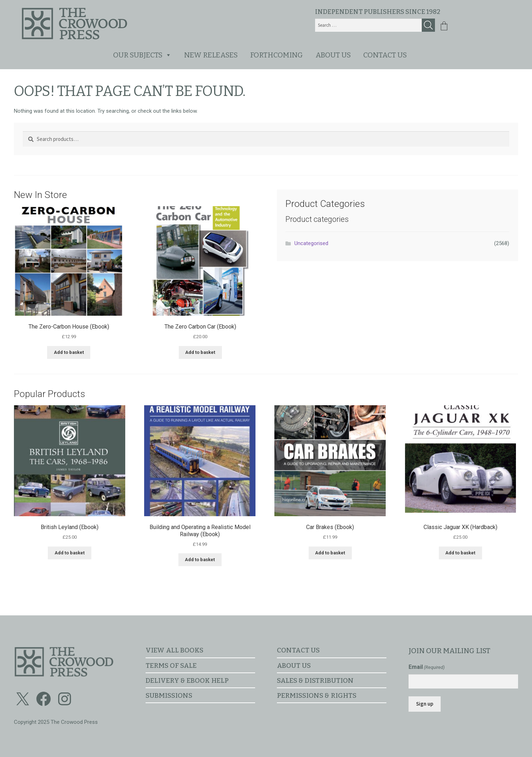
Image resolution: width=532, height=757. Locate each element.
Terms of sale (171, 665)
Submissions (169, 695)
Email (427, 667)
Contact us (385, 55)
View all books (174, 650)
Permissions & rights (317, 695)
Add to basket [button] (69, 352)
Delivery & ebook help (187, 680)
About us (333, 55)
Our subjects (142, 55)
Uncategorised (311, 243)
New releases (211, 55)
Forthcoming (277, 55)
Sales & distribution (315, 680)
